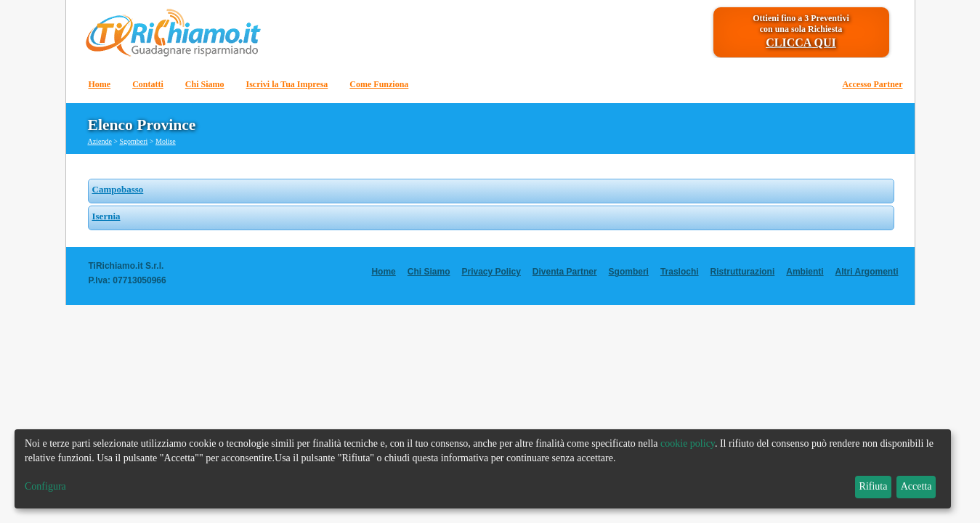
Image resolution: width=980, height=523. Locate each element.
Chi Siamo (205, 84)
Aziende (100, 141)
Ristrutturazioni (743, 272)
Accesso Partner (873, 84)
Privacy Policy (491, 272)
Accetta (916, 486)
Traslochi (680, 272)
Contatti (148, 84)
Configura (45, 486)
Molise (166, 141)
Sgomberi (133, 141)
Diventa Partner (565, 272)
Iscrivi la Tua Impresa (287, 84)
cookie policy (688, 443)
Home (100, 84)
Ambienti (805, 272)
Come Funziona (379, 84)
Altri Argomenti (867, 272)
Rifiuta (874, 486)
